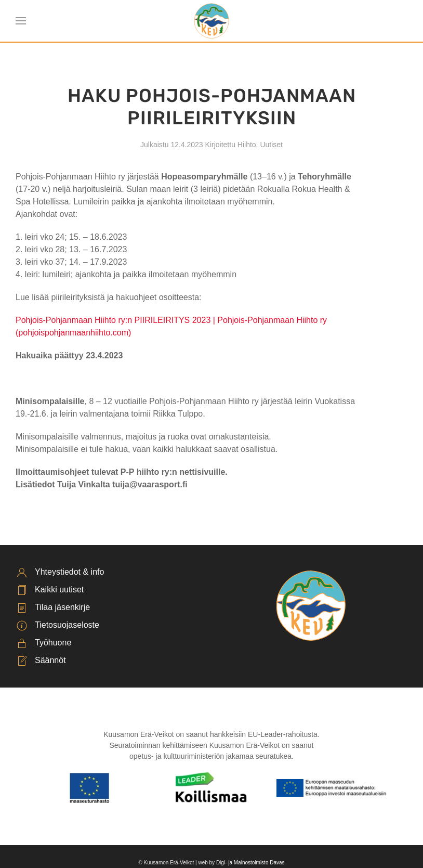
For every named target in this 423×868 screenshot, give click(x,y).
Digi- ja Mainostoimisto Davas (250, 863)
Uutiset (271, 145)
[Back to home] (212, 21)
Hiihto (247, 145)
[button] (21, 21)
